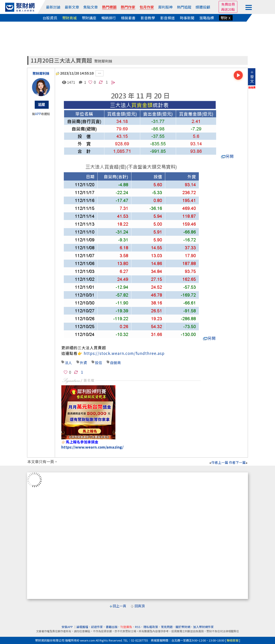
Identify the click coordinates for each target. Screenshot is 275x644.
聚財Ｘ (226, 18)
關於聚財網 (183, 627)
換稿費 (252, 87)
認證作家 (97, 627)
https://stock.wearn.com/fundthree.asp (124, 353)
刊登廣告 (126, 627)
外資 (83, 363)
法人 (68, 363)
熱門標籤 (109, 7)
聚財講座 (89, 18)
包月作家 (147, 7)
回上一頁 (119, 606)
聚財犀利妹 (103, 61)
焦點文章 (91, 7)
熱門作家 (128, 7)
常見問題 (167, 627)
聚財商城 (69, 18)
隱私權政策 (151, 627)
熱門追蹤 (184, 7)
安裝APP (68, 627)
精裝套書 (128, 18)
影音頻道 (167, 18)
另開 (227, 156)
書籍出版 (112, 627)
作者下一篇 (238, 462)
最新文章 (72, 7)
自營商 (115, 363)
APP (38, 114)
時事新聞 (187, 18)
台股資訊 (50, 18)
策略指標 (207, 18)
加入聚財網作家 (203, 627)
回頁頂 (140, 606)
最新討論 (53, 7)
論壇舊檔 (82, 627)
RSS (138, 627)
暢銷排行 (109, 18)
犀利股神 (165, 7)
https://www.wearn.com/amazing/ (92, 447)
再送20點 (228, 9)
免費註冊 (228, 4)
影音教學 (148, 18)
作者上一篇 (219, 462)
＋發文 (252, 77)
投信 (99, 363)
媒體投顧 (203, 7)
